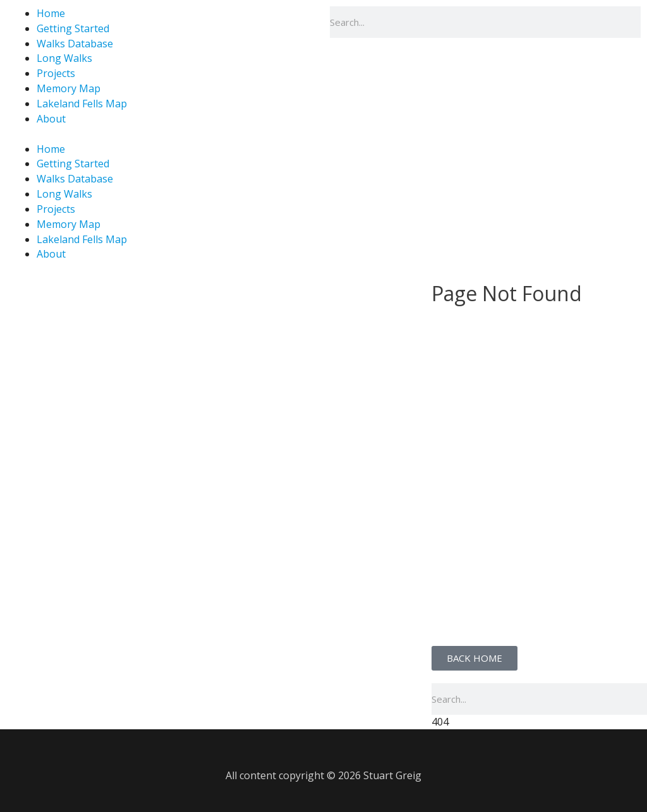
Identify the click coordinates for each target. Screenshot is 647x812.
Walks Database (75, 44)
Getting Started (73, 28)
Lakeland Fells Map (82, 104)
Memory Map (69, 88)
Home (51, 149)
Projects (56, 73)
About (51, 119)
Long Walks (64, 58)
